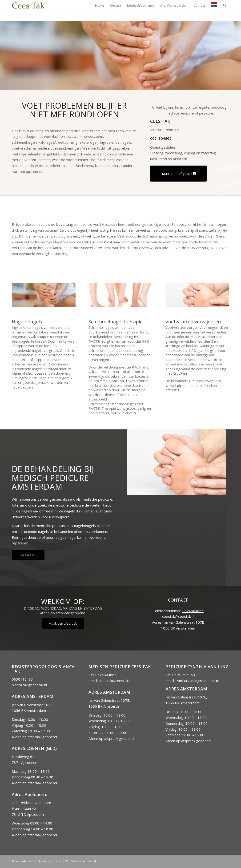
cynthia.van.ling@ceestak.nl (197, 681)
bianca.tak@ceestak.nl (29, 685)
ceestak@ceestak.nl (178, 616)
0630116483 (22, 679)
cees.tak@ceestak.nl (115, 681)
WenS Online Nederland (81, 861)
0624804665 (161, 138)
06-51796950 (184, 675)
